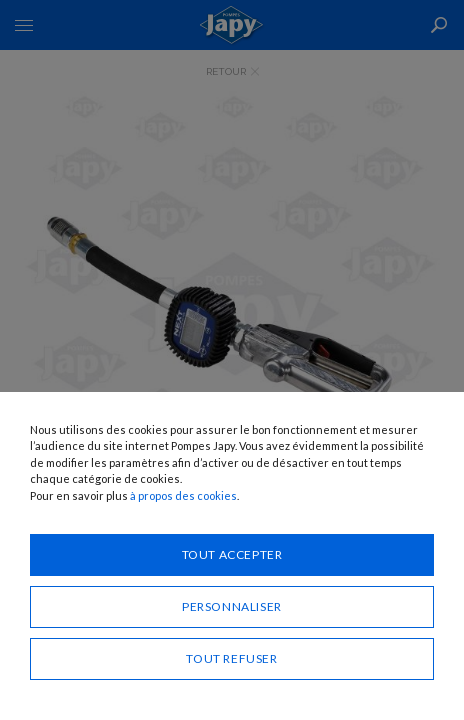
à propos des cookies (183, 495)
